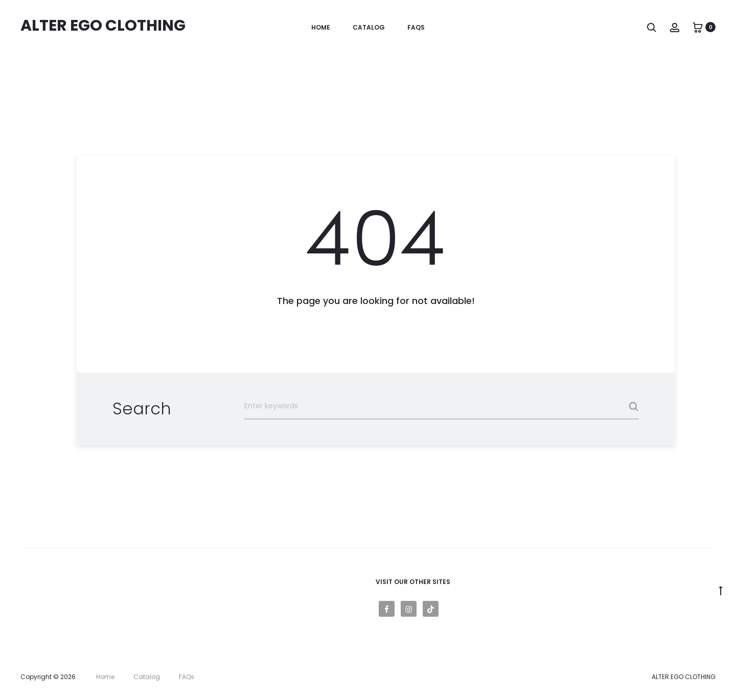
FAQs (416, 27)
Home (321, 27)
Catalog (369, 27)
